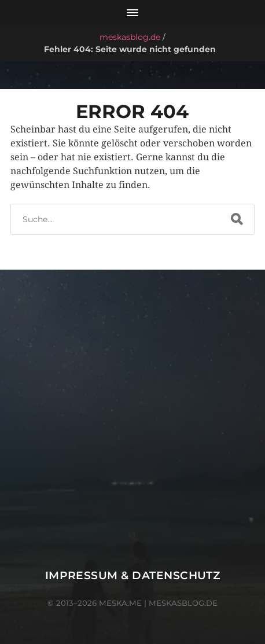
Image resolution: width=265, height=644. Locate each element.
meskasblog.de (130, 37)
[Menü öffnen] (132, 13)
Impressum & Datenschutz (133, 575)
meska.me (120, 603)
